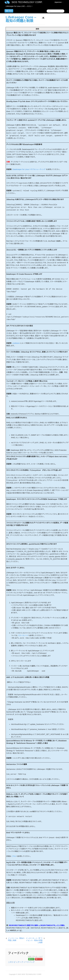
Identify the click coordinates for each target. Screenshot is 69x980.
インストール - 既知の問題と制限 (16, 939)
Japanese (59, 2)
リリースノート (23, 635)
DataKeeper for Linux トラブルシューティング (29, 169)
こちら (14, 856)
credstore (16, 343)
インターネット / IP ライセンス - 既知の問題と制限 (34, 940)
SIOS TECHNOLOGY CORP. (27, 2)
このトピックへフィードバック (21, 962)
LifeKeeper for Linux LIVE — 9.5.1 (19, 6)
